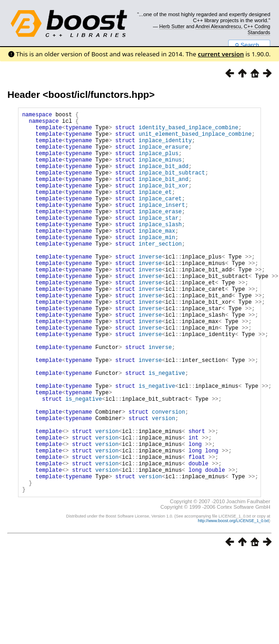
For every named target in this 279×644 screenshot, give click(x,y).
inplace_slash (160, 249)
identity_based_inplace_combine (188, 131)
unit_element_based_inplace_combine (195, 139)
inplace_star (158, 241)
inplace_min (157, 265)
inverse (150, 288)
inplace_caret (160, 218)
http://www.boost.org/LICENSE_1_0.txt (233, 602)
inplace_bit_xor (164, 202)
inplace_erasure (164, 155)
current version (221, 54)
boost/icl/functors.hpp (98, 94)
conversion (169, 477)
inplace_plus (158, 163)
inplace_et (155, 210)
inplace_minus (160, 171)
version (164, 485)
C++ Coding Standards (257, 29)
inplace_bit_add (164, 178)
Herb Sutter (172, 26)
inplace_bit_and (164, 194)
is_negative (167, 430)
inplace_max (157, 257)
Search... (249, 45)
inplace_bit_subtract (172, 186)
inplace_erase (160, 233)
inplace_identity (165, 147)
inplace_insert (162, 226)
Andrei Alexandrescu (218, 26)
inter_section (160, 273)
